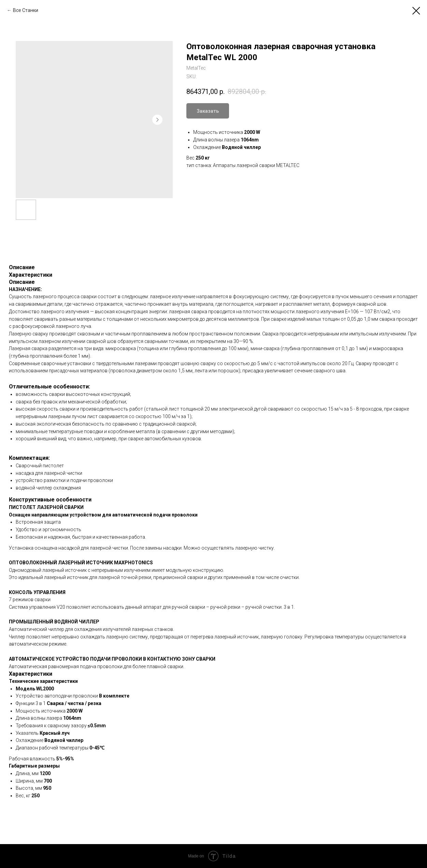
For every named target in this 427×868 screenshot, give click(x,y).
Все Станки (26, 10)
